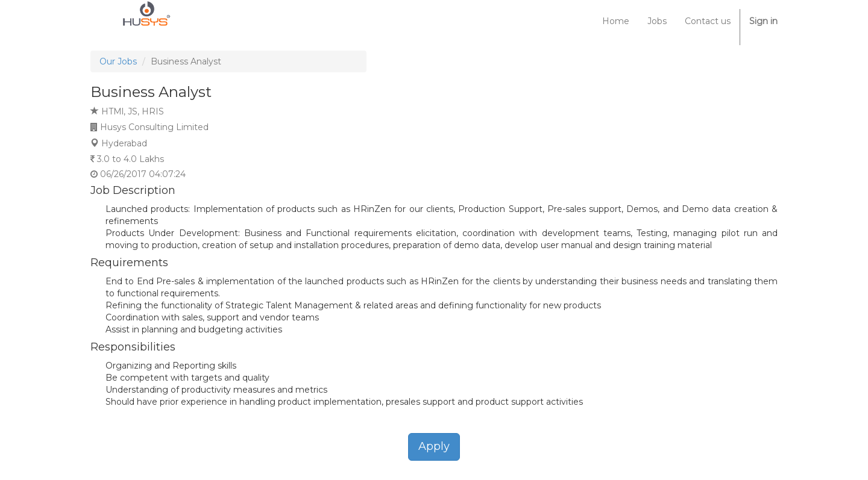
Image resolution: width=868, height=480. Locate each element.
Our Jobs (118, 61)
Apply (434, 446)
